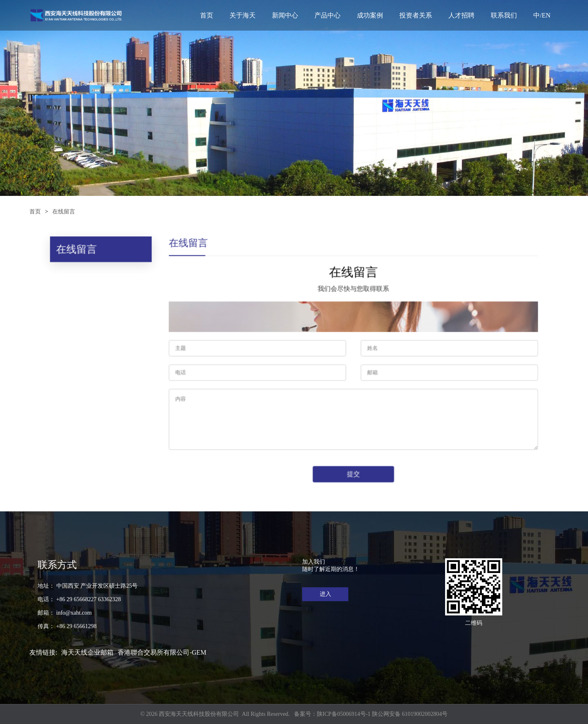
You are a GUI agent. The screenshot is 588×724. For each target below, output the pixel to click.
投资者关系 (416, 15)
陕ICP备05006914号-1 (344, 714)
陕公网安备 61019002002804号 (410, 714)
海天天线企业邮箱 (87, 652)
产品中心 (327, 15)
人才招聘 (461, 15)
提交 (353, 473)
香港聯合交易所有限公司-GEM (162, 652)
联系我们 (504, 15)
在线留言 (64, 212)
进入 (325, 594)
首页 (207, 15)
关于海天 (243, 15)
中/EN (542, 15)
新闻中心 (285, 15)
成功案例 (370, 15)
